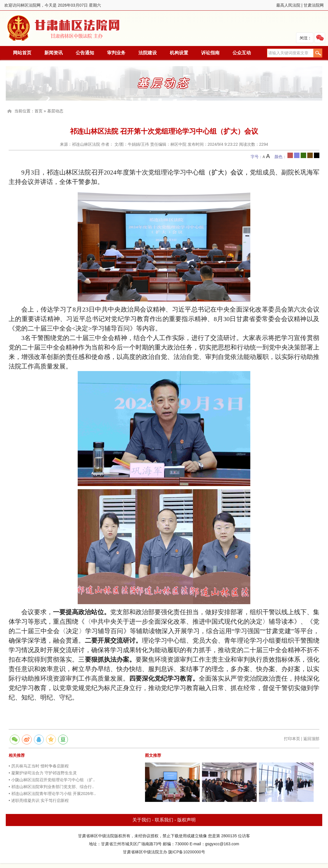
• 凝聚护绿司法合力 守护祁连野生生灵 (43, 773)
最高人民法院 (288, 5)
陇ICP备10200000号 (187, 852)
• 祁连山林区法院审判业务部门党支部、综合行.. (51, 787)
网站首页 (22, 53)
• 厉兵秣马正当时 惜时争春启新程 (39, 766)
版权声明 (186, 820)
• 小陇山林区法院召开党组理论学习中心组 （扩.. (52, 780)
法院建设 (148, 53)
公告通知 (85, 53)
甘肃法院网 (314, 5)
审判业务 (116, 53)
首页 (39, 111)
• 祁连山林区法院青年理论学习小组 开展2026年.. (52, 794)
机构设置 (179, 53)
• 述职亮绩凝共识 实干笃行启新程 (39, 800)
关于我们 (142, 820)
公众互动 (242, 53)
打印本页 (292, 739)
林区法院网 (64, 28)
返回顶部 (311, 739)
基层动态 (55, 111)
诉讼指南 (210, 53)
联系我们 (164, 820)
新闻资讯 (54, 53)
